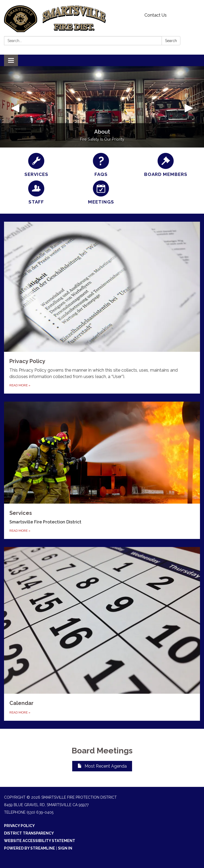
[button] (15, 107)
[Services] (36, 165)
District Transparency (29, 833)
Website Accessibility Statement (40, 841)
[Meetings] (101, 193)
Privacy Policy (19, 826)
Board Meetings (102, 751)
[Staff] (36, 193)
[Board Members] (166, 165)
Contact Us (156, 15)
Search (171, 41)
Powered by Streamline (30, 848)
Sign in (65, 848)
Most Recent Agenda (102, 766)
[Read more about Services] (102, 470)
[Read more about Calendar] (102, 634)
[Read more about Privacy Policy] (102, 308)
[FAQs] (101, 165)
